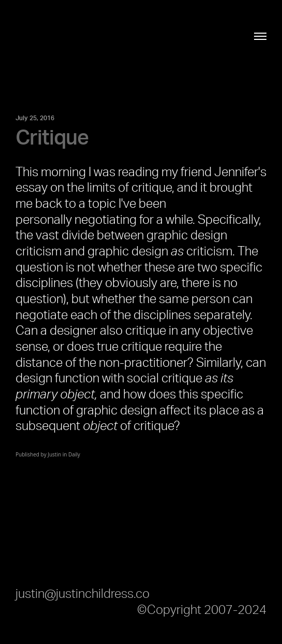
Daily (74, 454)
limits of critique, (131, 188)
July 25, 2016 (35, 118)
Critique (52, 138)
